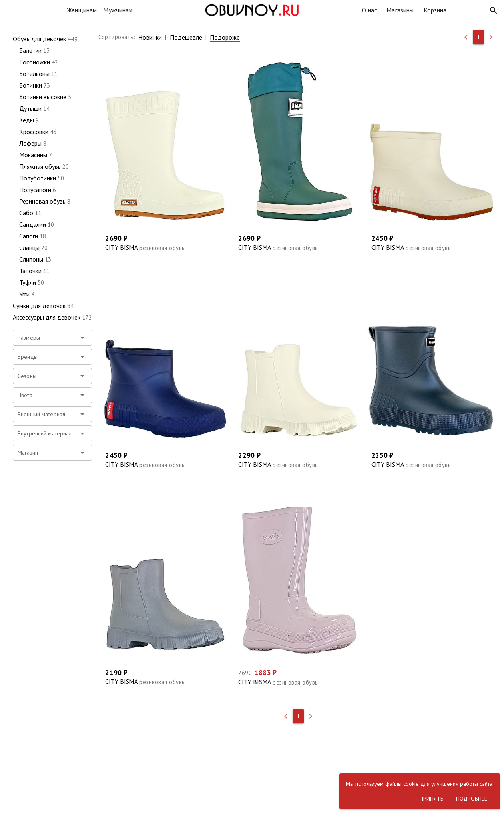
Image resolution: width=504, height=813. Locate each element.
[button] (494, 10)
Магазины (400, 10)
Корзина (435, 10)
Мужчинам (118, 10)
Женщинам (82, 10)
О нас (370, 10)
